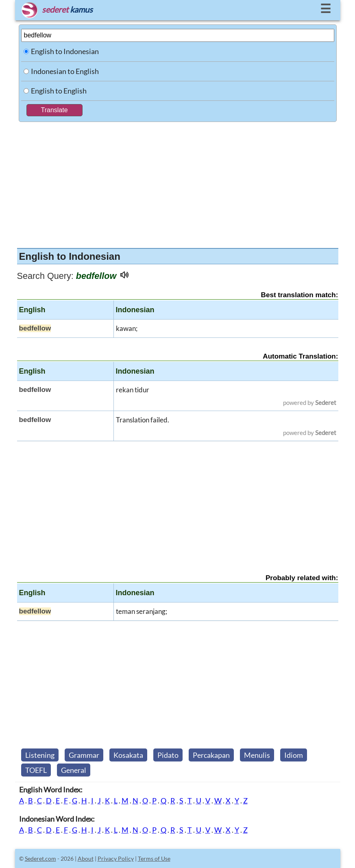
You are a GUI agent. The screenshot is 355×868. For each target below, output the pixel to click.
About (86, 858)
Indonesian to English (65, 71)
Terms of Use (154, 858)
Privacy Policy (116, 858)
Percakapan (211, 755)
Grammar (84, 755)
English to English (59, 91)
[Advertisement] (178, 183)
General (74, 770)
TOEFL (36, 770)
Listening (40, 755)
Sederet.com (40, 858)
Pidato (168, 755)
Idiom (294, 755)
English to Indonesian (65, 51)
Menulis (257, 755)
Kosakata (128, 755)
